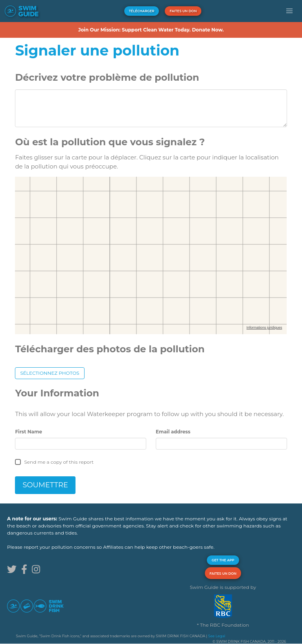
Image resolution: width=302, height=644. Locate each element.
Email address (173, 432)
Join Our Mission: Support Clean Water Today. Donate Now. (151, 30)
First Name (29, 432)
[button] (290, 11)
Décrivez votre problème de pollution (107, 77)
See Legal (216, 636)
